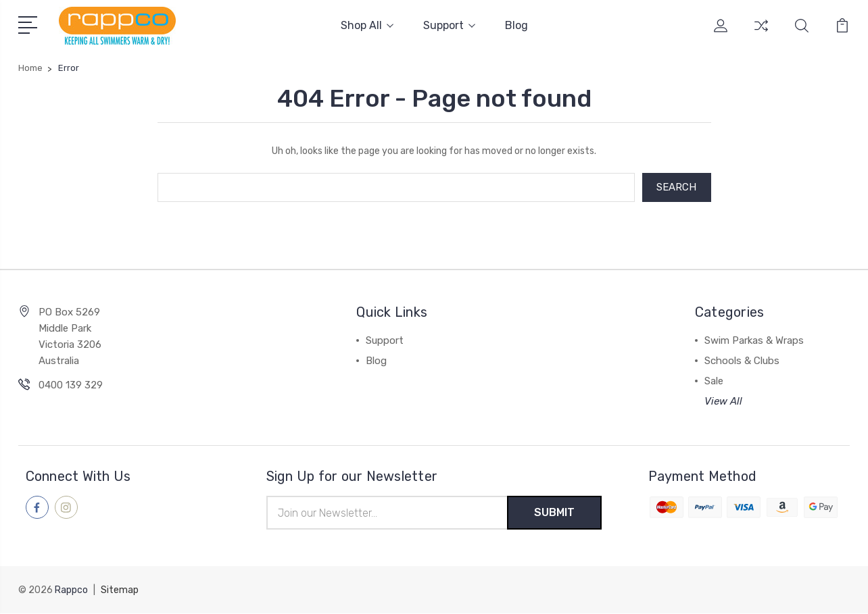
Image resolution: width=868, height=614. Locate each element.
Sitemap (120, 591)
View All (723, 402)
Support (449, 25)
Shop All (367, 25)
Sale (714, 382)
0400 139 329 (71, 386)
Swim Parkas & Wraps (754, 341)
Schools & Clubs (742, 361)
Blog (516, 25)
